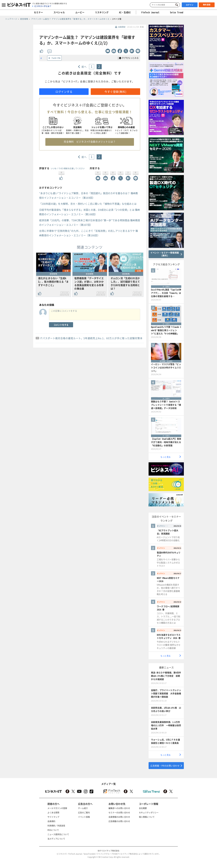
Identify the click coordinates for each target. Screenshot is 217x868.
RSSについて (53, 830)
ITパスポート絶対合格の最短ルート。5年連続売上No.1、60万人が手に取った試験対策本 (91, 338)
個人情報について (147, 817)
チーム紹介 (83, 808)
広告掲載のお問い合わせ (119, 821)
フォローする (56, 58)
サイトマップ (53, 817)
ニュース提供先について (58, 834)
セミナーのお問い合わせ (119, 812)
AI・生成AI (125, 12)
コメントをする (61, 325)
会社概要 (143, 808)
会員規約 (51, 821)
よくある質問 (53, 812)
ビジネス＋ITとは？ (43, 6)
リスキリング (102, 12)
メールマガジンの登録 (57, 808)
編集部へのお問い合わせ (119, 808)
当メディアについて (56, 839)
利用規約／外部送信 (56, 826)
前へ (84, 67)
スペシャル (59, 12)
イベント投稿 (84, 817)
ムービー (80, 12)
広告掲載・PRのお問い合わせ (165, 766)
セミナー (38, 12)
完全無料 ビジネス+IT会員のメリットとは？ (90, 142)
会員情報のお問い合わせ (119, 817)
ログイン (190, 5)
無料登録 (207, 5)
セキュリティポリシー (149, 812)
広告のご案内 (84, 812)
